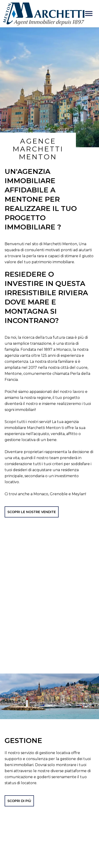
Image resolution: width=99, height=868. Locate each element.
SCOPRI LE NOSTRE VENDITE (32, 501)
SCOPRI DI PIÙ (19, 790)
